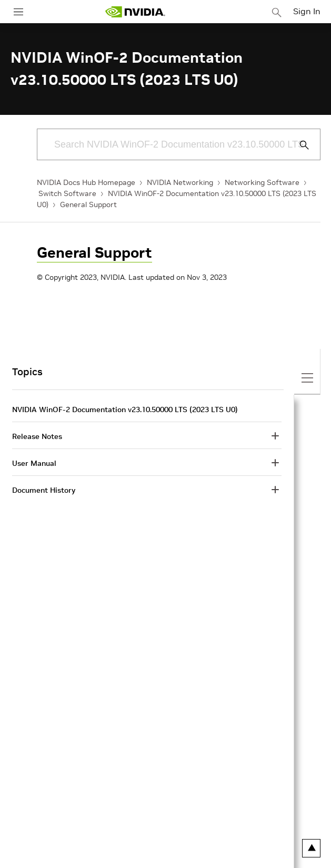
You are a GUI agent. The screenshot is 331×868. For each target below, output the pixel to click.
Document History (44, 490)
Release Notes (37, 436)
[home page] (135, 12)
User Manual (34, 463)
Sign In (307, 11)
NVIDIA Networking (180, 182)
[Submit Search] (298, 145)
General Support (88, 204)
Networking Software (262, 182)
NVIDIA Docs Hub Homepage (86, 182)
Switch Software (67, 193)
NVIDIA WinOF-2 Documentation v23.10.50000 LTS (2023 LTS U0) (125, 409)
